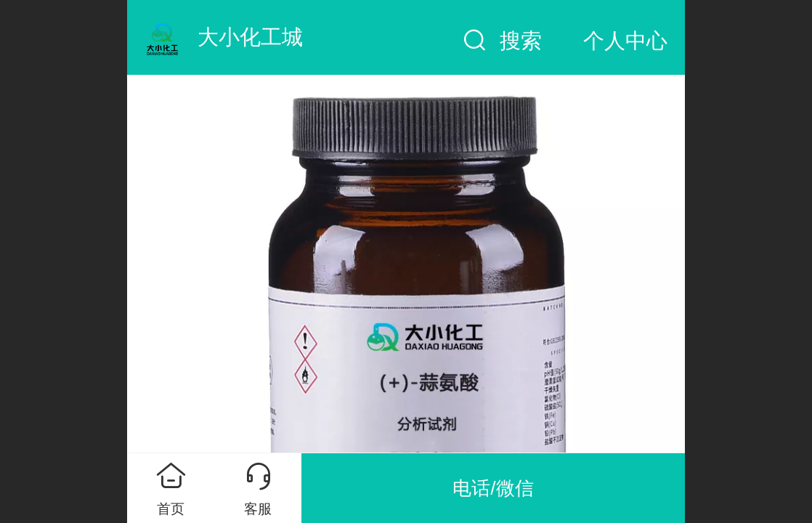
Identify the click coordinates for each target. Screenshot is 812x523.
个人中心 (625, 41)
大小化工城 (250, 37)
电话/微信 (493, 488)
